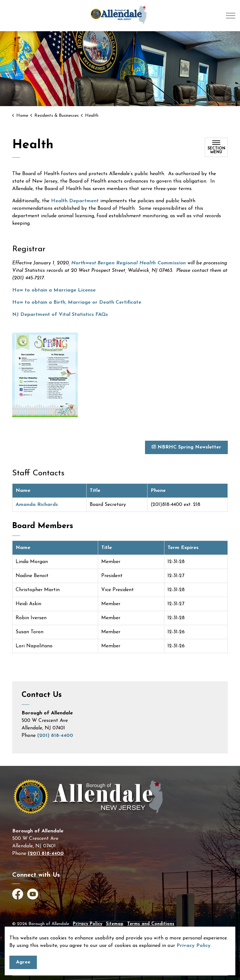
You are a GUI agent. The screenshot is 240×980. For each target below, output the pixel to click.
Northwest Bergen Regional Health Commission (129, 263)
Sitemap (115, 924)
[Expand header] (231, 16)
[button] (45, 375)
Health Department (75, 201)
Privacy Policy (194, 948)
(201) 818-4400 (55, 736)
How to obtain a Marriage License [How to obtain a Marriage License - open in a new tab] (54, 290)
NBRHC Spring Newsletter (186, 447)
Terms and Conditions (151, 924)
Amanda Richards (37, 505)
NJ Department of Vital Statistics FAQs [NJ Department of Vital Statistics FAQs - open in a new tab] (60, 315)
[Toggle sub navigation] (216, 147)
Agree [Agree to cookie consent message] (23, 965)
